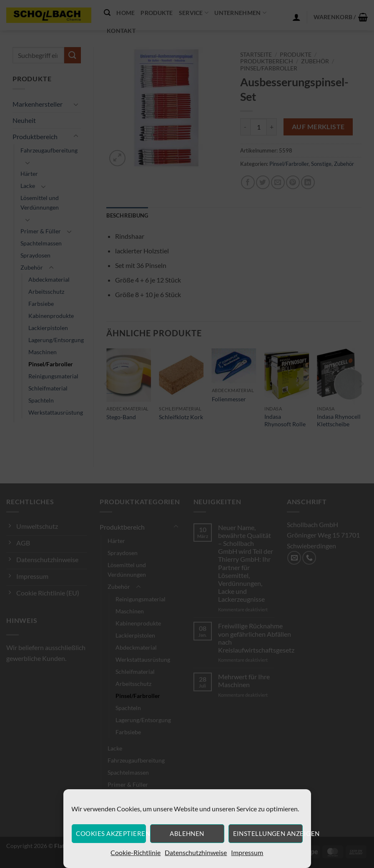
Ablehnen (187, 833)
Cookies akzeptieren (111, 833)
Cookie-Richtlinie (136, 852)
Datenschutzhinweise (196, 852)
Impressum (247, 852)
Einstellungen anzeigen (268, 833)
